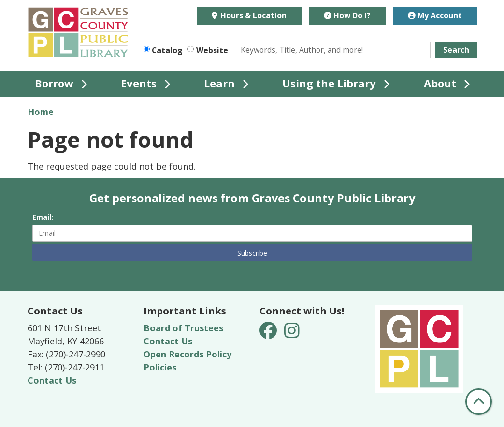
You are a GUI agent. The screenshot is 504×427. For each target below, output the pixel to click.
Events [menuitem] (139, 83)
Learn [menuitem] (219, 83)
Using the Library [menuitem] (329, 83)
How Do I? (347, 15)
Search (456, 50)
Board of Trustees (183, 328)
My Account (435, 15)
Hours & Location (252, 15)
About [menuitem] (440, 83)
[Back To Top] (479, 402)
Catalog (167, 50)
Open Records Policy (187, 354)
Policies (160, 367)
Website (212, 50)
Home (41, 112)
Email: (43, 217)
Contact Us (52, 380)
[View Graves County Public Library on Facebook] (269, 334)
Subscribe (252, 253)
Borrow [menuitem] (54, 83)
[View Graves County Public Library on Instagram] (292, 334)
